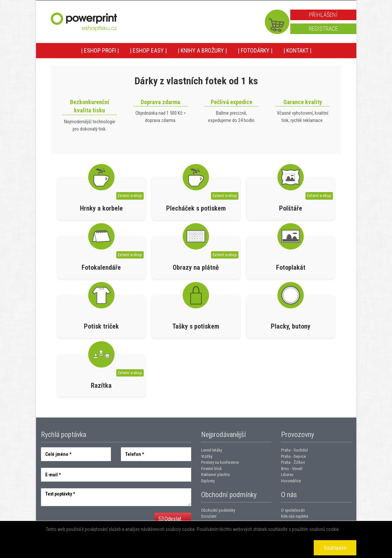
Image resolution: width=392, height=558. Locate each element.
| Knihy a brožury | (202, 50)
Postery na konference (220, 462)
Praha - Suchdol (294, 450)
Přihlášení (323, 15)
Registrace (323, 29)
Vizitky (207, 456)
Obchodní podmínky (218, 510)
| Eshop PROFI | (100, 50)
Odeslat (173, 519)
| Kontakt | (297, 50)
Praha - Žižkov (293, 462)
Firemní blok (212, 469)
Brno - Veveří (292, 469)
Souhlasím (335, 548)
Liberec (287, 475)
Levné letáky (212, 450)
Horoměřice (291, 481)
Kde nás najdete (295, 516)
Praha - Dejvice (293, 456)
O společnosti (293, 510)
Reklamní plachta (215, 475)
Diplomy (208, 481)
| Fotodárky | (255, 50)
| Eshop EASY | (148, 50)
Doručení (209, 516)
